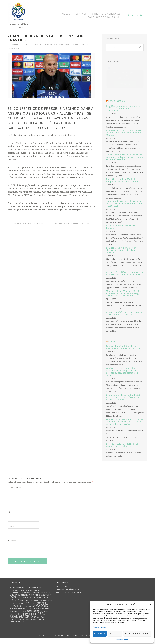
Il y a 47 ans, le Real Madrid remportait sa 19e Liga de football (124, 180)
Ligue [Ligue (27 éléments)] (32, 609)
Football (114, 341)
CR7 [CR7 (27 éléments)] (49, 598)
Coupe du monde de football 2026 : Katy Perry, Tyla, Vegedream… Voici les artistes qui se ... (124, 397)
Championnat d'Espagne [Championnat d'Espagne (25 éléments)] (19, 596)
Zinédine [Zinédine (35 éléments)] (40, 625)
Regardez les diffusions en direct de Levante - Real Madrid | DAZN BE (125, 273)
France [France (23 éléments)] (49, 604)
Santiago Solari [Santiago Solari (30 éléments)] (17, 625)
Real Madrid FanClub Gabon (72, 641)
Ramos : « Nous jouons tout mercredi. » (33, 224)
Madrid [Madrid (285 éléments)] (42, 612)
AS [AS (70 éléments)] (11, 593)
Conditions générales (106, 14)
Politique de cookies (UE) (104, 17)
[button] (150, 604)
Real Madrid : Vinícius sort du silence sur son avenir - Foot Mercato (121, 250)
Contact (81, 14)
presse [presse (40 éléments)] (13, 620)
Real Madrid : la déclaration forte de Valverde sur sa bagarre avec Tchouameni (123, 108)
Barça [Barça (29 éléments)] (26, 594)
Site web (12, 546)
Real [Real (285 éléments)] (42, 620)
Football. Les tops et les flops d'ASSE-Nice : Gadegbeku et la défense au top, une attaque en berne (122, 372)
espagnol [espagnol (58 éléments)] (28, 603)
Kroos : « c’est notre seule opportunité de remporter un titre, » (75, 224)
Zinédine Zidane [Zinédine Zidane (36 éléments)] (17, 628)
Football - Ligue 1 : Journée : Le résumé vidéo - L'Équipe (122, 445)
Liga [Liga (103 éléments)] (26, 609)
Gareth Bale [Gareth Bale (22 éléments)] (25, 607)
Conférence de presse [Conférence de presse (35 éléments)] (20, 598)
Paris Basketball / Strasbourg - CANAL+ (122, 227)
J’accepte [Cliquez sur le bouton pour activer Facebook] (125, 84)
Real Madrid (62, 593)
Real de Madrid (117, 101)
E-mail (12, 532)
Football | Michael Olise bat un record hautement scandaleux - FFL (125, 347)
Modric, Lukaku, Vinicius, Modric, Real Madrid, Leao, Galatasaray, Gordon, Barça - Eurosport (123, 293)
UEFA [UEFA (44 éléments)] (27, 625)
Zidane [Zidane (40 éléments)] (33, 625)
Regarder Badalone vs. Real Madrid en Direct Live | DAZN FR (124, 313)
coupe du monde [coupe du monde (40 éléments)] (39, 598)
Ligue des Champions (31, 45)
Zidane (75, 45)
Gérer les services (99, 627)
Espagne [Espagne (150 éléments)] (16, 603)
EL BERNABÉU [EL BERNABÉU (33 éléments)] (46, 601)
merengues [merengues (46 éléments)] (33, 617)
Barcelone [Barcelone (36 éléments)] (18, 593)
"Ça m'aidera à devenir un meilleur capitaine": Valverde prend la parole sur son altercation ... (125, 157)
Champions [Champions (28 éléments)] (34, 596)
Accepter (100, 634)
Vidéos (66, 14)
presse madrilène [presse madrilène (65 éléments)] (27, 620)
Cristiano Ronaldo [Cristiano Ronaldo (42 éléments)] (31, 601)
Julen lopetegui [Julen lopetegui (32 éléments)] (45, 606)
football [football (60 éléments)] (40, 603)
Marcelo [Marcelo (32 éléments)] (46, 615)
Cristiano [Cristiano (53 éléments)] (15, 601)
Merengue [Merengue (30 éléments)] (22, 617)
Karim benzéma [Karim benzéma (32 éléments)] (16, 609)
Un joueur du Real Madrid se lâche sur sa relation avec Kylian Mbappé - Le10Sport (124, 204)
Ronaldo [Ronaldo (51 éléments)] (39, 623)
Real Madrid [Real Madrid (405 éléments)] (21, 622)
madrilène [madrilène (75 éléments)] (16, 614)
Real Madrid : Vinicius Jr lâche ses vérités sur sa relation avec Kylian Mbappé (124, 133)
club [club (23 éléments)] (42, 596)
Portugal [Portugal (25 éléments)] (44, 617)
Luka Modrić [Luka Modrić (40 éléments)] (29, 612)
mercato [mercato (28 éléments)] (13, 617)
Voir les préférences (137, 634)
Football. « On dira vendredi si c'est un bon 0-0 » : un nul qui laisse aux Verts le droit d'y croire (125, 422)
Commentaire (15, 488)
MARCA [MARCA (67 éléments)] (37, 614)
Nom (11, 518)
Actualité (13, 45)
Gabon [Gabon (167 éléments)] (15, 606)
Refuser (115, 634)
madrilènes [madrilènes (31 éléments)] (28, 615)
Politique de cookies (122, 639)
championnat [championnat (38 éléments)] (36, 593)
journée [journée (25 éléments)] (33, 607)
